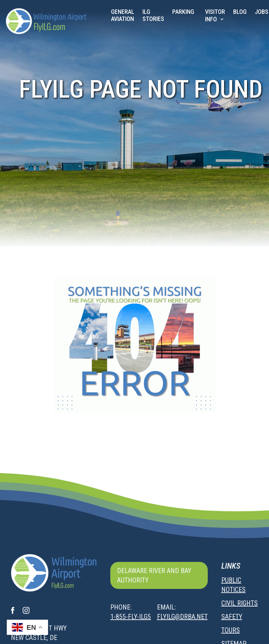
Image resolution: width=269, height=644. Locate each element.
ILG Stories (153, 15)
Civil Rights (240, 603)
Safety (232, 617)
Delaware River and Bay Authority (154, 575)
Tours (231, 630)
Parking (183, 12)
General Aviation (123, 15)
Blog (240, 12)
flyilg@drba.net (182, 617)
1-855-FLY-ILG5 (131, 617)
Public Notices (233, 585)
